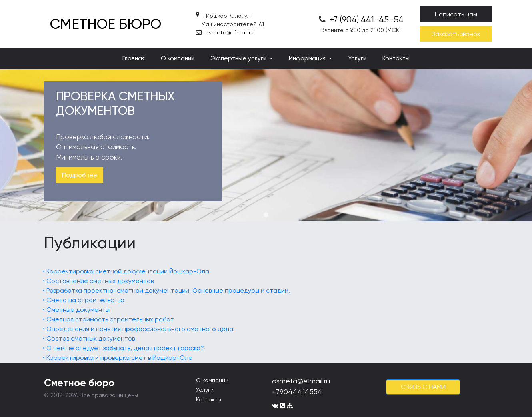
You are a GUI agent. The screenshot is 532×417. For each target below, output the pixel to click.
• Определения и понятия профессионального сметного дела (138, 329)
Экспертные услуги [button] (239, 58)
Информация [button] (308, 58)
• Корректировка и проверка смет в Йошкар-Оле (118, 358)
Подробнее (80, 175)
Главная (134, 58)
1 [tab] (266, 215)
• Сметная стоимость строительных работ (108, 319)
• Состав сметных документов (89, 338)
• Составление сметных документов (98, 281)
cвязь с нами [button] (423, 387)
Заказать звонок (456, 34)
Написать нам (456, 14)
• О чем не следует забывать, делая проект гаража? (123, 348)
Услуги (357, 58)
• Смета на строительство (84, 300)
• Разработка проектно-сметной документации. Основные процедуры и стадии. (166, 290)
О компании (178, 58)
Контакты (396, 58)
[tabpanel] (266, 145)
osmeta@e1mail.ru (225, 32)
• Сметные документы (76, 310)
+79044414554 (297, 392)
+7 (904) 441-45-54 (361, 20)
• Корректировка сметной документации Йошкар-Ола (126, 271)
